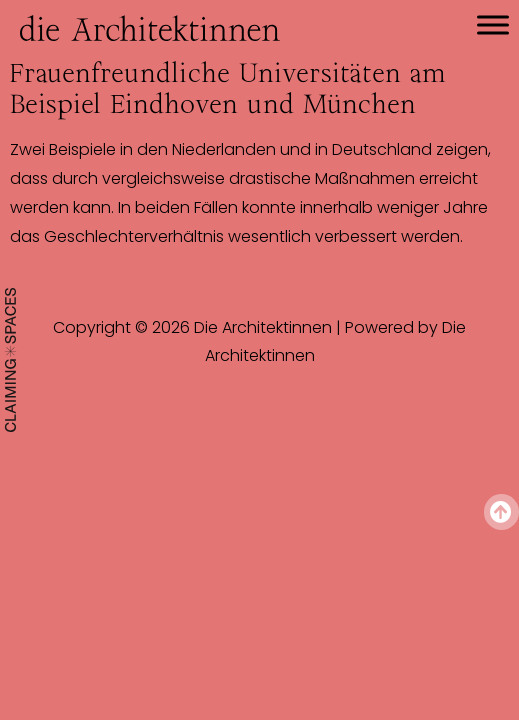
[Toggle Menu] (493, 24)
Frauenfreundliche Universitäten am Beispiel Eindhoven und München (228, 88)
